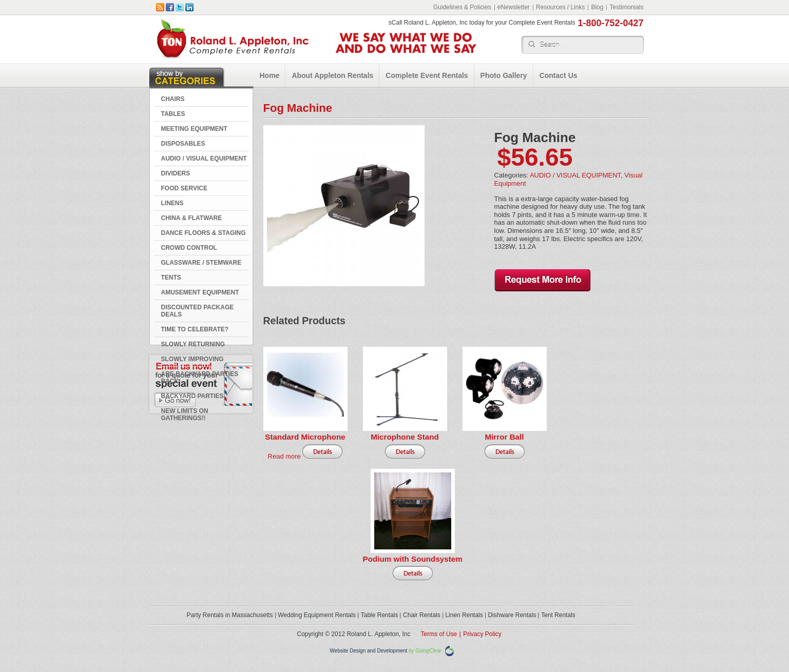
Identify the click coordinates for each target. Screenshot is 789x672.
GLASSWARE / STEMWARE (201, 263)
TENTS (171, 278)
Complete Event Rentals (427, 75)
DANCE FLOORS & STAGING (204, 233)
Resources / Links (560, 7)
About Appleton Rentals (332, 75)
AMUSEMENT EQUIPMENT (200, 292)
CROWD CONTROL (189, 248)
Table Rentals (380, 615)
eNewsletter (514, 7)
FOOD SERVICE (184, 188)
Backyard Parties (193, 396)
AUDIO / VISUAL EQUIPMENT (204, 159)
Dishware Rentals (512, 615)
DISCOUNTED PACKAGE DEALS (198, 311)
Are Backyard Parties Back (200, 378)
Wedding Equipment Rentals (317, 615)
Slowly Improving (193, 359)
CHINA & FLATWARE (192, 218)
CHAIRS (173, 99)
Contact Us (559, 75)
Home (270, 75)
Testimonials (626, 7)
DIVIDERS (176, 173)
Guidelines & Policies (462, 7)
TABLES (173, 114)
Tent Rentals (558, 615)
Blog (597, 7)
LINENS (172, 203)
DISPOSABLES (183, 144)
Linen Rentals (464, 615)
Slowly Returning (193, 344)
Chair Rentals (422, 615)
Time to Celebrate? (195, 329)
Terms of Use (439, 634)
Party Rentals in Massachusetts (230, 615)
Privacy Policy (482, 634)
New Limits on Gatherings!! (185, 414)
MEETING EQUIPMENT (194, 129)
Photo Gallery (504, 75)
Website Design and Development (368, 651)
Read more (284, 456)
